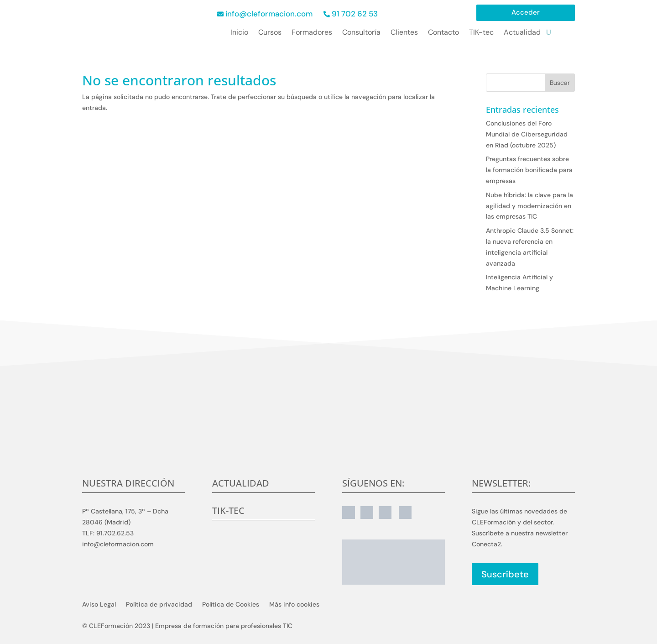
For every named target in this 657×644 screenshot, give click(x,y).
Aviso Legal (99, 605)
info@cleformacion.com (269, 14)
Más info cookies (294, 605)
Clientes (404, 33)
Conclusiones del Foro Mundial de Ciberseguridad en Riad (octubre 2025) (527, 134)
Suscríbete (505, 574)
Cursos (270, 33)
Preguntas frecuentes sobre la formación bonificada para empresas (529, 170)
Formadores (312, 33)
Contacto (443, 33)
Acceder (526, 13)
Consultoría (361, 33)
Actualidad (522, 33)
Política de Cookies (231, 605)
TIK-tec (481, 33)
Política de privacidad (159, 605)
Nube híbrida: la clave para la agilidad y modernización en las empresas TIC (529, 206)
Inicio (239, 33)
